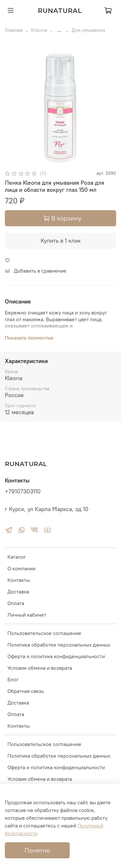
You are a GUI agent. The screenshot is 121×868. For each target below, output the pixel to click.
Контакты (19, 580)
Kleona (39, 30)
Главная (14, 30)
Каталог (17, 557)
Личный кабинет (27, 615)
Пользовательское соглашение (44, 633)
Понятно (37, 850)
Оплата (16, 603)
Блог (13, 679)
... (59, 30)
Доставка (18, 592)
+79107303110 (23, 491)
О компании (21, 568)
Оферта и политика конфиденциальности (56, 656)
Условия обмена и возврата (40, 668)
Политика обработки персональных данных (59, 645)
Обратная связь (26, 691)
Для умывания (88, 30)
